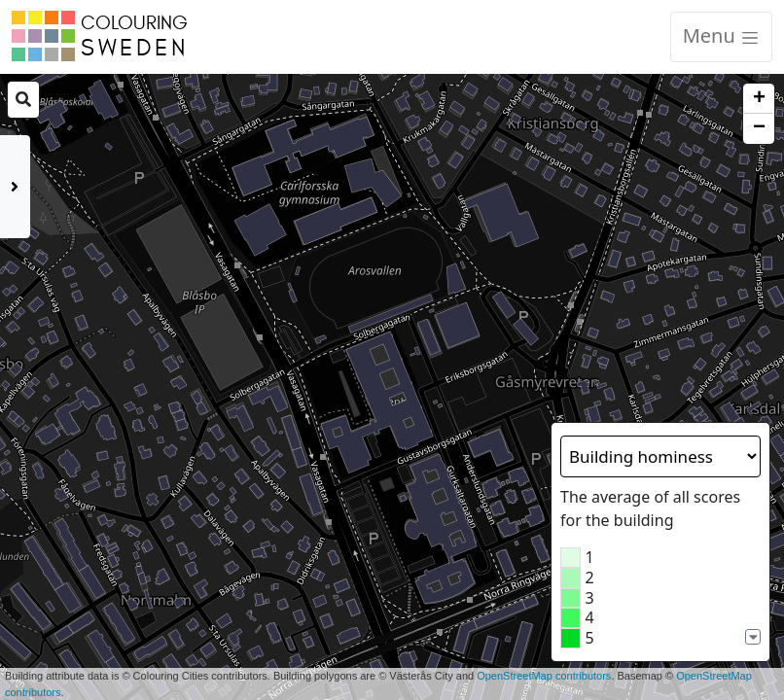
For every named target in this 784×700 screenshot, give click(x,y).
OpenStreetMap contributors (544, 676)
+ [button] (759, 99)
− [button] (759, 128)
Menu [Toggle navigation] (721, 35)
